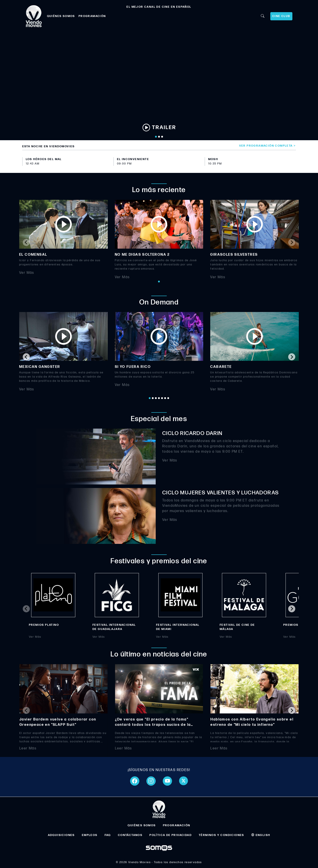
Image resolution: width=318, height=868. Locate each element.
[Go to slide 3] (162, 137)
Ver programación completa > (268, 146)
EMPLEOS (90, 835)
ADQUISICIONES (61, 835)
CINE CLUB (281, 16)
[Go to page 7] (168, 398)
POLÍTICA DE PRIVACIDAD (171, 835)
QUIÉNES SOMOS (61, 16)
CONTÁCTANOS (130, 835)
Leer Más (28, 748)
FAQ (108, 835)
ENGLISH (261, 835)
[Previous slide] (26, 242)
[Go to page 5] (162, 398)
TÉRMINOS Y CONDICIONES (221, 835)
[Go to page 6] (165, 398)
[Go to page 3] (156, 398)
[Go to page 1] (159, 282)
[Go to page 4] (159, 398)
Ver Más (27, 273)
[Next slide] (292, 242)
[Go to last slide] (26, 357)
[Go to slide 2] (159, 137)
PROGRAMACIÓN (92, 16)
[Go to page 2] (153, 398)
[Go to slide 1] (156, 137)
